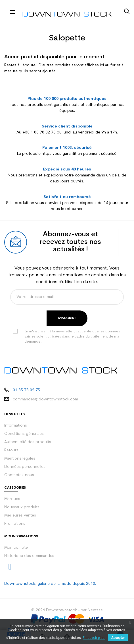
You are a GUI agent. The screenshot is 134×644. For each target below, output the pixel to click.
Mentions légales (20, 459)
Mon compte (16, 548)
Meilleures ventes (20, 516)
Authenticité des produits (28, 442)
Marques (12, 499)
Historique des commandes (29, 556)
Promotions (15, 524)
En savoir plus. (94, 638)
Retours (11, 450)
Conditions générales (24, 434)
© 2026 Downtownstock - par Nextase (67, 610)
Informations (16, 426)
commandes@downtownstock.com (45, 399)
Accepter (118, 638)
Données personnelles (25, 467)
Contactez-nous (19, 475)
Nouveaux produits (22, 507)
